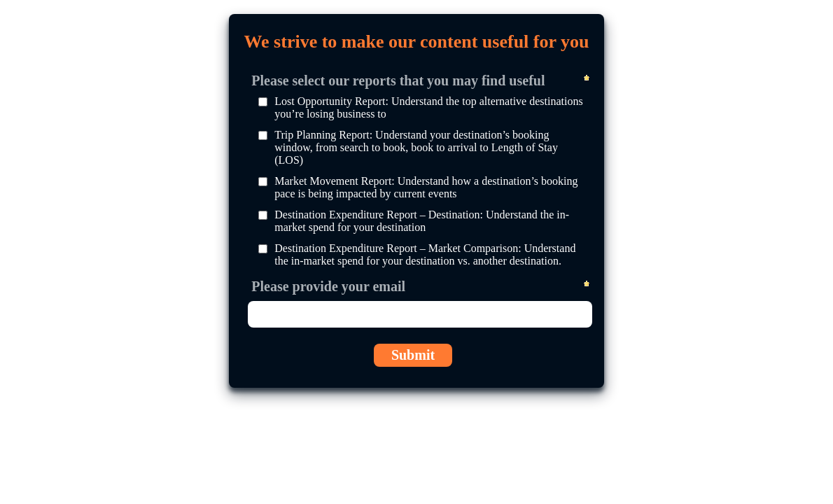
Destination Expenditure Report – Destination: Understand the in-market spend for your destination (422, 221)
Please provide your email (328, 286)
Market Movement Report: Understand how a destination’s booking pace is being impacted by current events (426, 187)
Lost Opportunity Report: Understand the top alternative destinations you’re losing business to (428, 107)
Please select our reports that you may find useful (398, 80)
